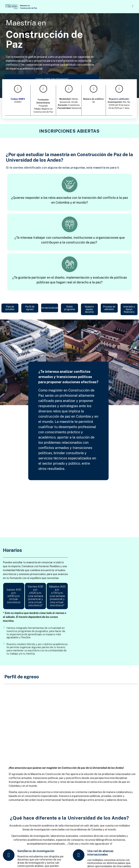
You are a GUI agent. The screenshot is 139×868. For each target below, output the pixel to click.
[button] (87, 6)
